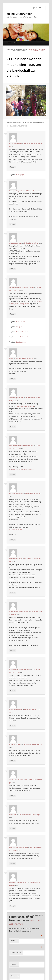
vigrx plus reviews (15, 243)
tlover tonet (13, 815)
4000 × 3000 (32, 50)
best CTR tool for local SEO (19, 847)
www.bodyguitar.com (16, 398)
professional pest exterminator (20, 669)
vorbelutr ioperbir (15, 744)
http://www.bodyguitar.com (25, 406)
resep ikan (20, 327)
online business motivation (18, 611)
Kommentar (15, 976)
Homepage (20, 175)
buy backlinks (21, 342)
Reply (12, 167)
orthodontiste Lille (22, 337)
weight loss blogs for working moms (22, 288)
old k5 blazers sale (15, 143)
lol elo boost (20, 322)
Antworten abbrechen (35, 915)
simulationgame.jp (15, 559)
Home (9, 43)
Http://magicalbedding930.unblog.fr (21, 445)
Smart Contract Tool (16, 779)
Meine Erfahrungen (19, 14)
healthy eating (14, 191)
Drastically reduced (23, 332)
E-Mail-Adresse (16, 952)
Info (16, 43)
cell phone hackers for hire (18, 882)
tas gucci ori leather (16, 493)
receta (11, 358)
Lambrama (41, 50)
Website (14, 964)
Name (13, 940)
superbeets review (15, 709)
